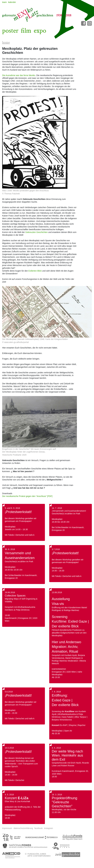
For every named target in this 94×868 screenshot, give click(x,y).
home (6, 42)
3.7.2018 (56, 549)
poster (10, 31)
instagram (48, 828)
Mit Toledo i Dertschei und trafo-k (67, 576)
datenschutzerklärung (23, 828)
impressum (7, 828)
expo (40, 31)
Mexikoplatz (57, 568)
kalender (12, 2)
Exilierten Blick (35, 271)
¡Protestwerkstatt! (18, 512)
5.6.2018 (9, 692)
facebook (38, 828)
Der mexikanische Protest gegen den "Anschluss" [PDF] (27, 496)
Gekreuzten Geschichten (36, 232)
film (26, 31)
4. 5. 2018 (9, 795)
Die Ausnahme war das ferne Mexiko (19, 75)
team (4, 2)
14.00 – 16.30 (58, 571)
